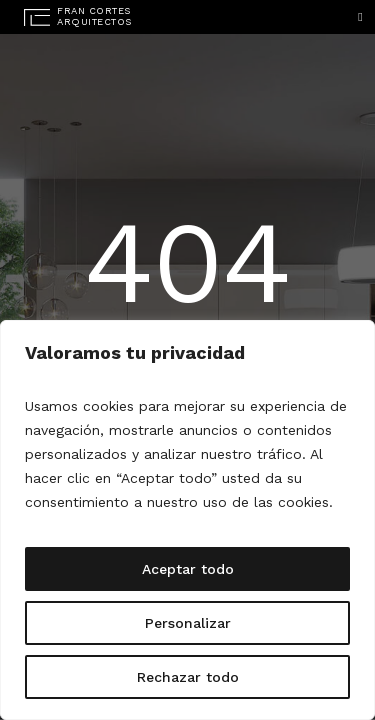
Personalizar (188, 623)
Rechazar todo (188, 677)
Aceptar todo (188, 569)
